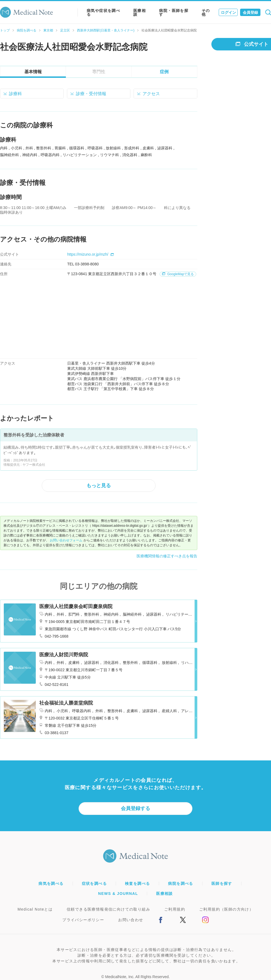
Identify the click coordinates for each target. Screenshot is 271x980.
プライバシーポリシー (83, 920)
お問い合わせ (131, 920)
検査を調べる (137, 883)
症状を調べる (94, 883)
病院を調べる (27, 30)
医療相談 (140, 12)
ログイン (228, 12)
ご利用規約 (175, 909)
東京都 (48, 30)
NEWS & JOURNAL (118, 894)
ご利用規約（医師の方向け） (226, 909)
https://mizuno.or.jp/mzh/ (91, 254)
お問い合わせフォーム (66, 540)
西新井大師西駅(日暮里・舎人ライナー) (106, 30)
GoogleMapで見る (178, 274)
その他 (206, 12)
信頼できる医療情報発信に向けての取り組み (108, 909)
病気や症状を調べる (103, 12)
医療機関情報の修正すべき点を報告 (167, 556)
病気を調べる (51, 883)
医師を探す (222, 883)
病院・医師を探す (174, 12)
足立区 (65, 30)
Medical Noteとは (35, 909)
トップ (5, 30)
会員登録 (250, 12)
